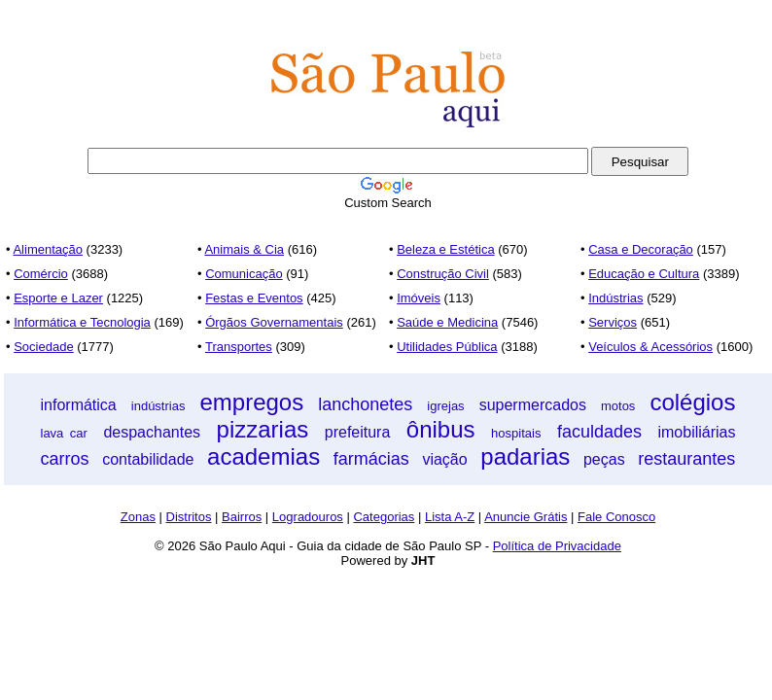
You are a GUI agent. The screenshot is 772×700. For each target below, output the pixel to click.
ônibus (441, 429)
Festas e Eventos (254, 298)
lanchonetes (365, 404)
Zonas (138, 517)
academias (263, 456)
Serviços (613, 322)
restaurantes (686, 459)
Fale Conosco (616, 517)
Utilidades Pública (447, 347)
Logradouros (308, 517)
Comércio (41, 274)
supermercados (533, 405)
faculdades (599, 432)
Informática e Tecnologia (82, 322)
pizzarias (263, 429)
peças (604, 459)
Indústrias (615, 298)
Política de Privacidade (557, 546)
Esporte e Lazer (58, 298)
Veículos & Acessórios (650, 347)
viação (444, 459)
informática (79, 405)
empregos (251, 402)
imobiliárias (696, 432)
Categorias (384, 517)
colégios (692, 402)
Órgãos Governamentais (274, 322)
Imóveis (419, 298)
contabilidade (148, 459)
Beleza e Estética (445, 249)
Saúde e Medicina (447, 322)
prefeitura (358, 432)
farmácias (371, 459)
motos (618, 406)
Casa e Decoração (641, 249)
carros (65, 459)
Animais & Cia (244, 249)
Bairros (242, 517)
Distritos (189, 517)
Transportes (239, 347)
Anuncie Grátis (526, 517)
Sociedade (43, 347)
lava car (64, 433)
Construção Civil (443, 274)
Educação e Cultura (644, 274)
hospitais (516, 433)
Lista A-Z (450, 517)
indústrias (158, 406)
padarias (525, 456)
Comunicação (244, 274)
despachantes (152, 432)
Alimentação (48, 249)
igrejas (445, 406)
